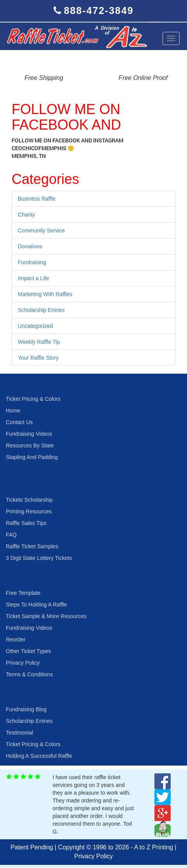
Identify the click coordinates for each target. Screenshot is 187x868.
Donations (30, 246)
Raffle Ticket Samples (32, 546)
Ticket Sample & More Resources (46, 616)
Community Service (41, 230)
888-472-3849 (99, 10)
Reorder (16, 639)
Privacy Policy (23, 663)
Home (13, 411)
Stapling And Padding (32, 457)
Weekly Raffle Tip (39, 342)
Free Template (23, 593)
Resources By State (30, 445)
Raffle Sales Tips (26, 523)
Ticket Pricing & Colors (33, 399)
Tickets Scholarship (29, 500)
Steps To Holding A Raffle (36, 605)
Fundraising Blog (26, 709)
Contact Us (19, 422)
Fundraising (32, 262)
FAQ (11, 535)
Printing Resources (29, 511)
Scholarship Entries (41, 310)
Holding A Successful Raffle (39, 756)
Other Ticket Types (28, 651)
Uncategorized (35, 326)
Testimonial (19, 733)
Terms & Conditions (29, 674)
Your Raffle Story (38, 358)
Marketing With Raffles (45, 294)
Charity (26, 215)
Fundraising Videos (29, 434)
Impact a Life (33, 278)
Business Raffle (37, 199)
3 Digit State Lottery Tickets (39, 558)
